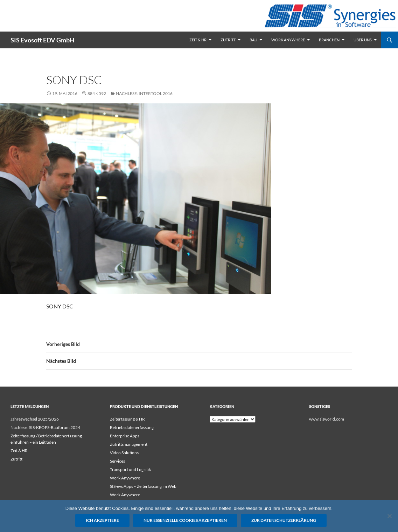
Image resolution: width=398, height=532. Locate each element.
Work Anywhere (288, 40)
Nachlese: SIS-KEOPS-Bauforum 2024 (45, 427)
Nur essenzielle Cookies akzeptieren (185, 520)
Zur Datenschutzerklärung (284, 520)
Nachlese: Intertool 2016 (144, 93)
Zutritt (228, 40)
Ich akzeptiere (102, 520)
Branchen (329, 40)
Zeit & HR (198, 40)
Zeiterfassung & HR (127, 419)
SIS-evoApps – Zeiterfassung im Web (143, 486)
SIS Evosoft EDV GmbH (43, 40)
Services (117, 461)
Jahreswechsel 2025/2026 (35, 419)
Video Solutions (124, 453)
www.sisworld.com (327, 419)
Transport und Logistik (130, 469)
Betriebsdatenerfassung (132, 427)
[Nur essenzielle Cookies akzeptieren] (389, 516)
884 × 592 (97, 93)
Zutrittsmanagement (129, 444)
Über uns (363, 40)
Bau (253, 40)
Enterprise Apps (125, 436)
